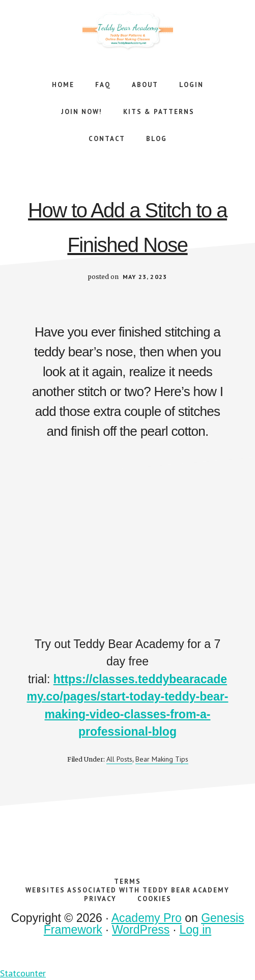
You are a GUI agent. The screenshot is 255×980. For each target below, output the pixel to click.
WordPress (141, 930)
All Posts (119, 759)
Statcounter (23, 973)
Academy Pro (147, 918)
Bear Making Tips (162, 759)
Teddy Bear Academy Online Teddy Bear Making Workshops (128, 31)
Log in (196, 930)
